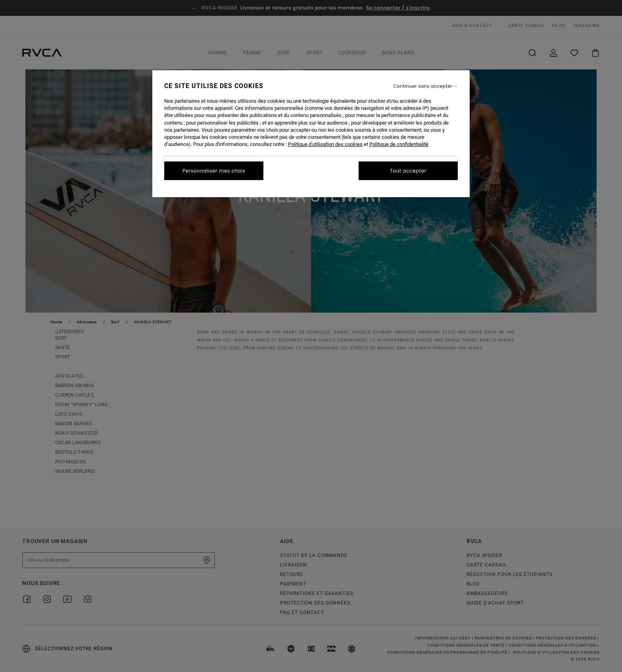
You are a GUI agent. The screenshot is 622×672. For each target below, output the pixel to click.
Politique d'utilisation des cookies (325, 144)
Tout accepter (408, 171)
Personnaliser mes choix (214, 171)
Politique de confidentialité (399, 144)
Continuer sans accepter (423, 86)
